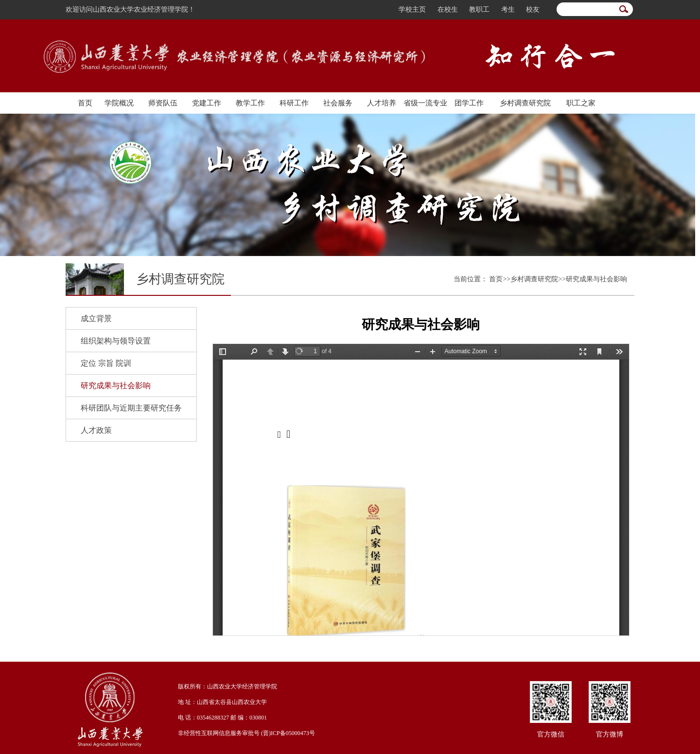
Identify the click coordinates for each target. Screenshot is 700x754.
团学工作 (469, 103)
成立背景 (96, 318)
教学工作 (250, 103)
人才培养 (382, 103)
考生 (508, 9)
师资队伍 (163, 103)
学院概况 (119, 103)
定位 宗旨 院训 (106, 363)
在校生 (448, 9)
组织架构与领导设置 (116, 341)
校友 (533, 9)
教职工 (479, 9)
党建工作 (207, 103)
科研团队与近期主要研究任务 (131, 408)
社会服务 (338, 103)
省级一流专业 (425, 103)
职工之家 (581, 103)
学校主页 (412, 9)
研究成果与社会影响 (116, 386)
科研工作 (294, 103)
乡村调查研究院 (525, 103)
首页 (85, 103)
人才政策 (96, 430)
